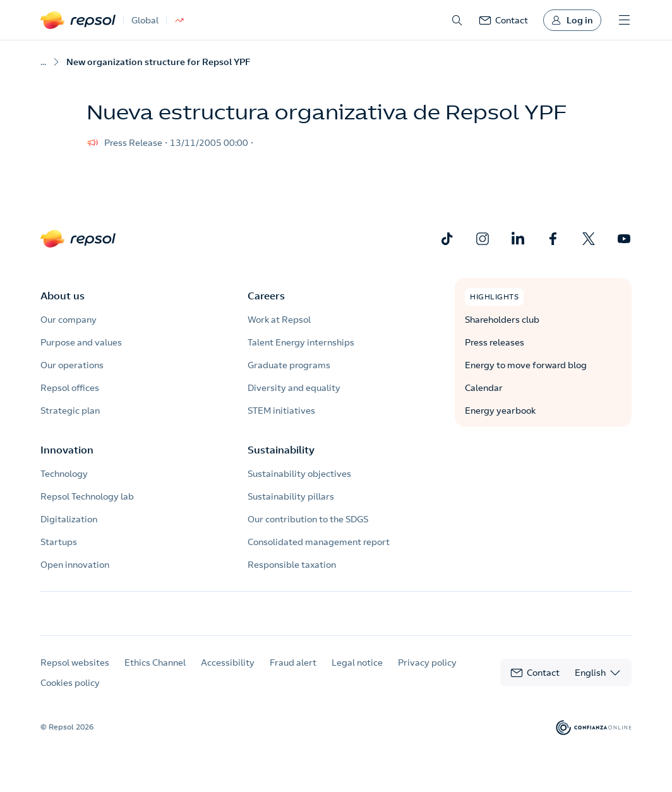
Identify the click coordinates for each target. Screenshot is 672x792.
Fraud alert (293, 674)
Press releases (495, 342)
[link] (503, 20)
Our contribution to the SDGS (308, 519)
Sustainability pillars (291, 496)
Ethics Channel (155, 674)
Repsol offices (70, 388)
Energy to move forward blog (526, 365)
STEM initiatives (281, 411)
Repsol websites (75, 674)
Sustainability (281, 450)
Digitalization (69, 519)
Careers (266, 296)
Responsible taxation (292, 565)
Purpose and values (81, 342)
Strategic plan (70, 411)
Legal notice (357, 674)
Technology (64, 474)
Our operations (72, 365)
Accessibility (228, 674)
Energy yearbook (500, 411)
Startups (59, 542)
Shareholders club (502, 320)
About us (63, 296)
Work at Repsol (279, 320)
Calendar (484, 388)
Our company (69, 320)
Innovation (67, 450)
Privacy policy (427, 674)
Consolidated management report (319, 542)
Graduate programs (289, 365)
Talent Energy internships (301, 342)
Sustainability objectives (299, 474)
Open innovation (75, 565)
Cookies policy (70, 694)
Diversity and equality (294, 388)
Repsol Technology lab (87, 496)
